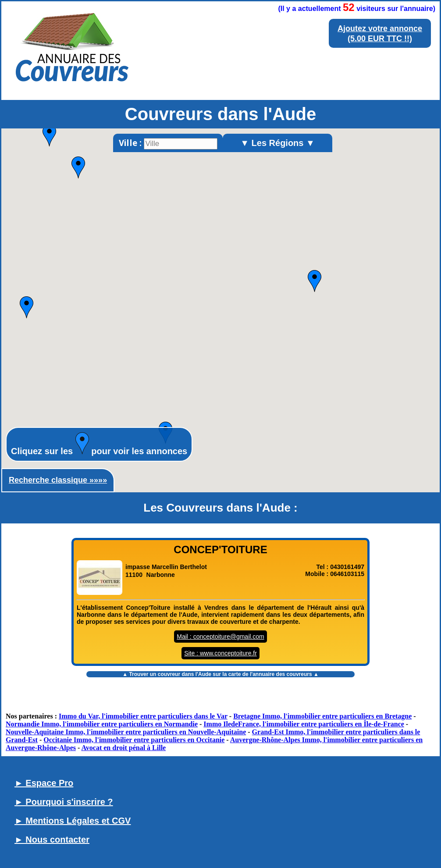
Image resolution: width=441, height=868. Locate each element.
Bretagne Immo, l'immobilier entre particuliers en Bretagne (322, 716)
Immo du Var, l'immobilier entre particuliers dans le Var (143, 716)
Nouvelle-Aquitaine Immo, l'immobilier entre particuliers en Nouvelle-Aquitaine (126, 732)
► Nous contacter (52, 840)
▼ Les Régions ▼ (277, 143)
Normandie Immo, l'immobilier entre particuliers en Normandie (102, 724)
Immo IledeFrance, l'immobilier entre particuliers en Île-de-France (304, 724)
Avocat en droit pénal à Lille (123, 748)
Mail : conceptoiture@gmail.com (220, 637)
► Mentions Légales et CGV (73, 821)
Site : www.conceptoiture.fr (220, 653)
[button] (315, 281)
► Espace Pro (44, 783)
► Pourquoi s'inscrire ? (64, 802)
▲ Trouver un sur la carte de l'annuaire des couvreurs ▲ (220, 674)
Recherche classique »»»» (58, 480)
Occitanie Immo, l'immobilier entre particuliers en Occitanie (134, 740)
